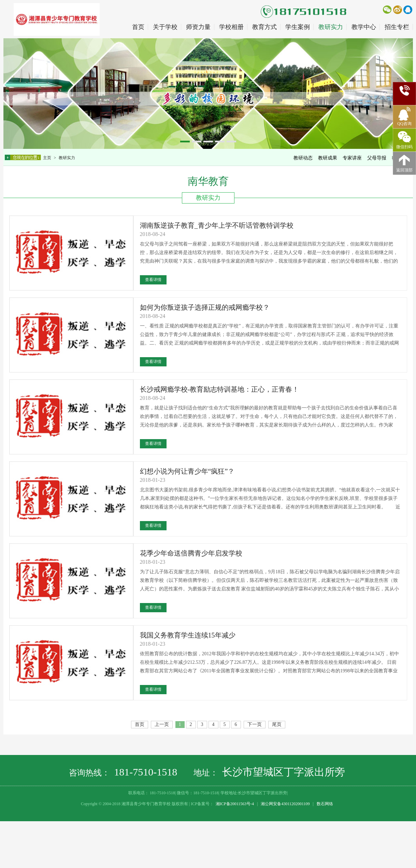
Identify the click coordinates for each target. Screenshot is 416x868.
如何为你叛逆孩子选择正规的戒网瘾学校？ (205, 307)
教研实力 (331, 27)
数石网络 (325, 804)
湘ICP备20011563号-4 (235, 804)
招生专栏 (397, 27)
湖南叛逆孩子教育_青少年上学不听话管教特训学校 (217, 225)
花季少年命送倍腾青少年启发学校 (191, 553)
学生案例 (298, 27)
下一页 (255, 724)
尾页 (277, 724)
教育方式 (264, 27)
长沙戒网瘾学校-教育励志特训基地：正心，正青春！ (220, 389)
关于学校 (165, 27)
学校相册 (231, 27)
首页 (138, 27)
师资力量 (198, 27)
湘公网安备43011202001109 (285, 804)
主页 (48, 158)
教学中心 (364, 27)
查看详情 (153, 280)
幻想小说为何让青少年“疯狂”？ (187, 471)
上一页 (162, 724)
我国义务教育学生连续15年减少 (188, 635)
